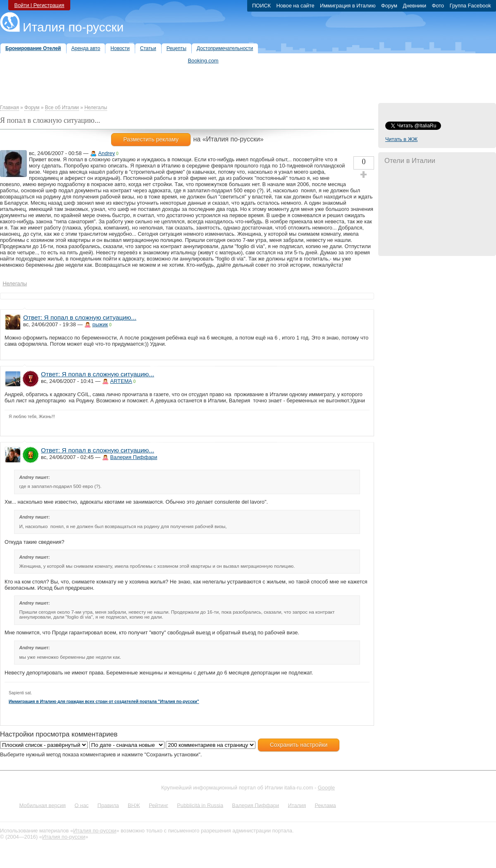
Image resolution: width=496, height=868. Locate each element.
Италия (297, 805)
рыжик (100, 324)
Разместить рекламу (151, 139)
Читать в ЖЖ (401, 139)
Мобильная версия (42, 805)
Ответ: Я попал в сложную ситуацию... (80, 317)
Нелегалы (96, 108)
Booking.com (203, 61)
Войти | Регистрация (39, 5)
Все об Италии (62, 108)
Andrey (107, 153)
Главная (10, 108)
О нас (81, 805)
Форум (32, 108)
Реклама (325, 805)
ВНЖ (134, 805)
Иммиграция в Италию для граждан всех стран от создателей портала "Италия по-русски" (104, 702)
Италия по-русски (73, 27)
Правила (108, 805)
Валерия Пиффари (134, 457)
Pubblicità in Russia (200, 805)
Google (326, 788)
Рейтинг (159, 805)
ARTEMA (121, 381)
